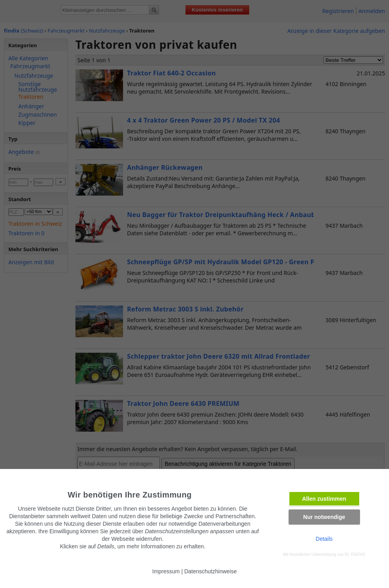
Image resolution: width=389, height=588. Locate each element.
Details (324, 539)
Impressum (166, 571)
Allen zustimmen (324, 499)
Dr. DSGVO (355, 554)
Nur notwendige (324, 517)
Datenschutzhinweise (210, 571)
